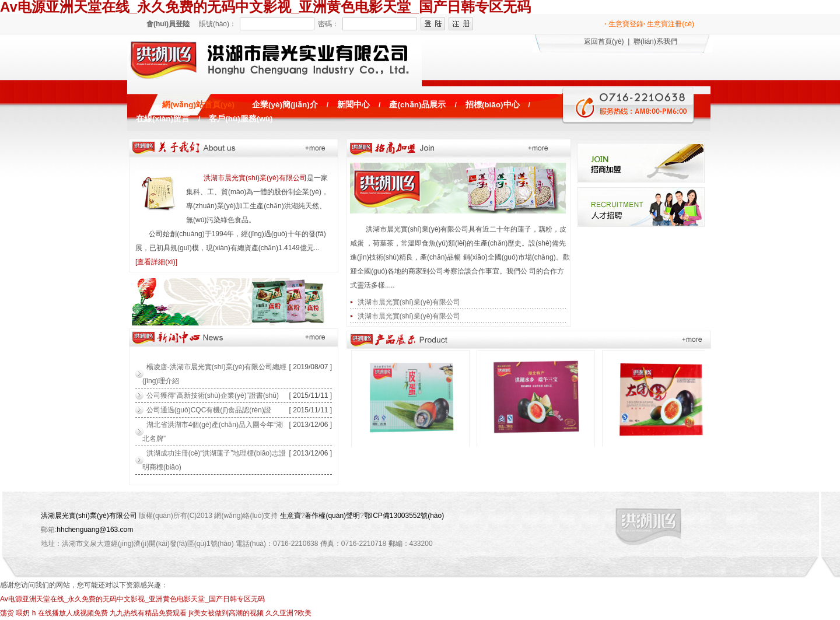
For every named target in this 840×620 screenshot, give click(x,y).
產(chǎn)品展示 (417, 105)
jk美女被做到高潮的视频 (226, 613)
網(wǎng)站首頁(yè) (198, 105)
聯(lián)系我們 (655, 41)
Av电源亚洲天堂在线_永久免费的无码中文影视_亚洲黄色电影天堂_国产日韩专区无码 (132, 599)
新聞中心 (353, 105)
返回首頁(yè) (604, 41)
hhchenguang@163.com (95, 530)
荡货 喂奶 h (18, 613)
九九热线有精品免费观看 (148, 613)
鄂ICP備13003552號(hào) (404, 516)
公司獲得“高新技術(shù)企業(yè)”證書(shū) (213, 395)
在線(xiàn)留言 (163, 119)
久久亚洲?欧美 (288, 613)
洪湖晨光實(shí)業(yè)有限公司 (89, 516)
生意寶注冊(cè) (669, 24)
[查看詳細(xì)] (156, 262)
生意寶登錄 (624, 24)
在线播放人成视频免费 (73, 613)
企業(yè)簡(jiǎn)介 (285, 105)
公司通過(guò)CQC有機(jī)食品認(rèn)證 (209, 410)
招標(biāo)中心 (493, 105)
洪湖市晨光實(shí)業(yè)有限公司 (255, 178)
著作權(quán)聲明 (332, 516)
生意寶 (290, 516)
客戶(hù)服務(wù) (241, 119)
